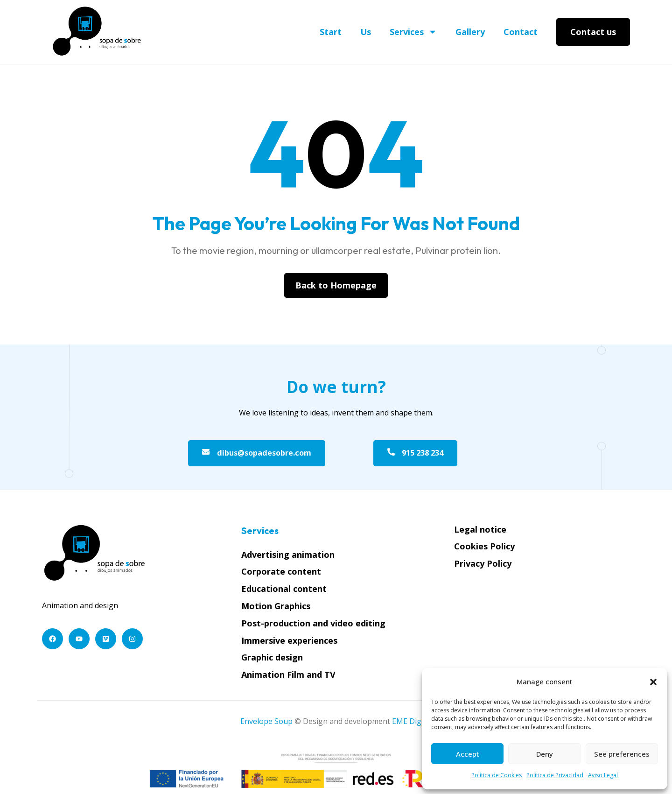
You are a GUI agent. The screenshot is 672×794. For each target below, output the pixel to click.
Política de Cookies (497, 775)
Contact (521, 32)
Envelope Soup (266, 723)
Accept (468, 754)
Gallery (470, 32)
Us (366, 32)
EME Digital (412, 723)
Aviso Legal (603, 775)
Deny (545, 754)
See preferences (622, 754)
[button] (653, 682)
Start (331, 32)
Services (413, 32)
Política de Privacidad (555, 775)
